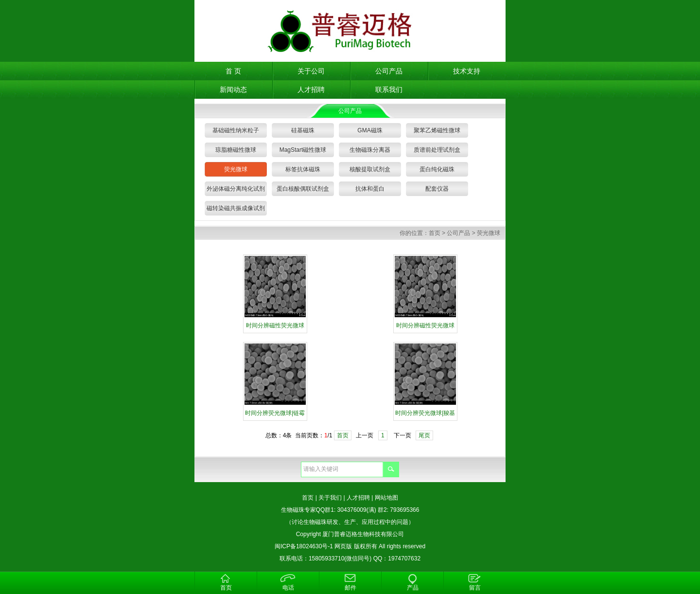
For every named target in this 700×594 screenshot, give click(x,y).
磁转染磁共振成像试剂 (236, 208)
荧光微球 (236, 169)
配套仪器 (437, 189)
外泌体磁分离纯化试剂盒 (236, 191)
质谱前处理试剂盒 (437, 150)
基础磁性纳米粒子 (236, 130)
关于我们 (330, 498)
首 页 (233, 71)
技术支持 (467, 71)
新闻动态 (233, 90)
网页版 (343, 546)
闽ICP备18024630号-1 (304, 546)
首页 (435, 233)
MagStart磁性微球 (303, 150)
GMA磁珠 (370, 130)
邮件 (350, 588)
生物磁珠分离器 (370, 150)
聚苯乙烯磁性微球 (437, 130)
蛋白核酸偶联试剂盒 (303, 189)
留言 (475, 588)
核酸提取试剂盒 (370, 169)
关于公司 (311, 71)
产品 (413, 588)
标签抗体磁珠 (303, 169)
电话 (288, 588)
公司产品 (389, 71)
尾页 (424, 435)
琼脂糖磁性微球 (236, 150)
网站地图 (386, 498)
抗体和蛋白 (370, 189)
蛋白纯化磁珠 (437, 169)
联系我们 (389, 90)
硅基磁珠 (303, 130)
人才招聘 (311, 90)
